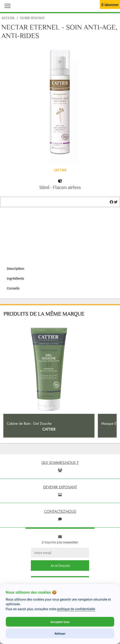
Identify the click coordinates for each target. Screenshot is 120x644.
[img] (111, 202)
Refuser (60, 633)
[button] (6, 5)
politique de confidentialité (76, 609)
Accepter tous (60, 622)
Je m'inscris (60, 566)
